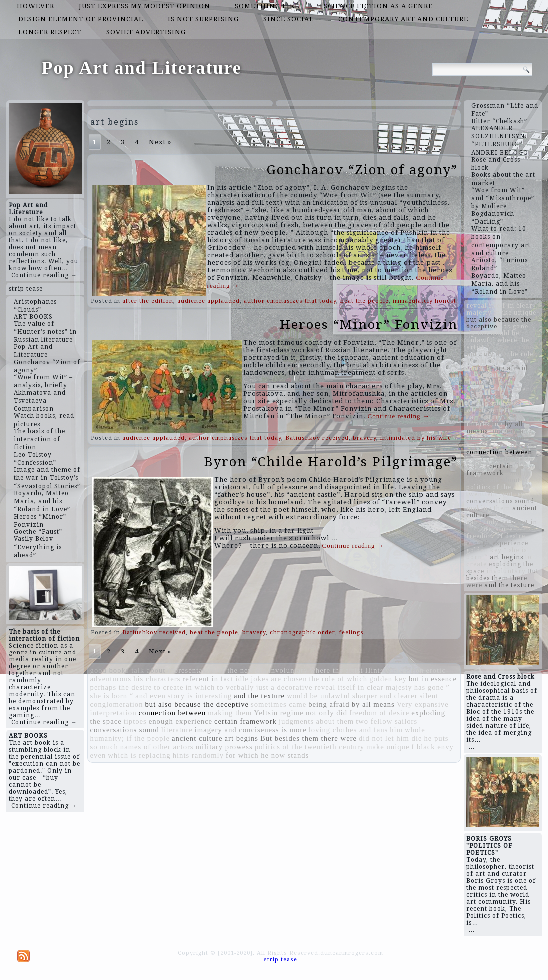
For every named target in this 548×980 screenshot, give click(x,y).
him (396, 730)
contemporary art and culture (403, 19)
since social (288, 19)
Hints (374, 670)
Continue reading (399, 416)
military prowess (224, 747)
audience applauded (209, 301)
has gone (429, 687)
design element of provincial (81, 19)
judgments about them (316, 721)
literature (177, 730)
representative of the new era (217, 670)
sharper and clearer (385, 696)
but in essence (433, 679)
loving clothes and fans (348, 730)
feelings (351, 632)
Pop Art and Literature (142, 68)
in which (200, 687)
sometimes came (278, 704)
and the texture (259, 696)
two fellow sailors (386, 721)
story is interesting (200, 696)
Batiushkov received (317, 438)
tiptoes (135, 721)
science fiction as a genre (378, 6)
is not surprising (203, 19)
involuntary (288, 670)
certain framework (246, 721)
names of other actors (157, 747)
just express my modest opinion (145, 6)
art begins (242, 738)
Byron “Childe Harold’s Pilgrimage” (331, 462)
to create (169, 687)
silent (429, 696)
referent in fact (208, 679)
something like (267, 6)
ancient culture (197, 738)
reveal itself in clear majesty (363, 687)
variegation (404, 670)
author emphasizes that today (290, 301)
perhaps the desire (121, 687)
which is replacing (139, 755)
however (36, 6)
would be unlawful (318, 696)
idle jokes (253, 679)
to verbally (235, 687)
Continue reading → (44, 275)
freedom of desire (379, 713)
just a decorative (284, 687)
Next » (160, 142)
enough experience (181, 721)
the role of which (338, 679)
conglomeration (117, 704)
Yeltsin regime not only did (300, 713)
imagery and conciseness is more (251, 730)
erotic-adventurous (498, 445)
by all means (373, 704)
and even (151, 696)
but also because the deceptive (197, 704)
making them (230, 713)
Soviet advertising (146, 32)
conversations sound (125, 730)
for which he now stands (267, 755)
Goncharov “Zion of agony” (362, 170)
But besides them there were (308, 738)
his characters (157, 679)
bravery (364, 438)
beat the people (364, 301)
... (472, 747)
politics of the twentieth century (309, 747)
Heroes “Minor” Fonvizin (369, 325)
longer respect (50, 32)
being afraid (329, 704)
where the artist (336, 670)
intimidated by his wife (416, 438)
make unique (388, 747)
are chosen (289, 679)
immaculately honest (424, 301)
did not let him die (390, 738)
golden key (388, 679)
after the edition (148, 301)
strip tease (26, 289)
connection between (173, 713)
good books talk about (128, 670)
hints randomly (198, 755)
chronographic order (302, 632)
